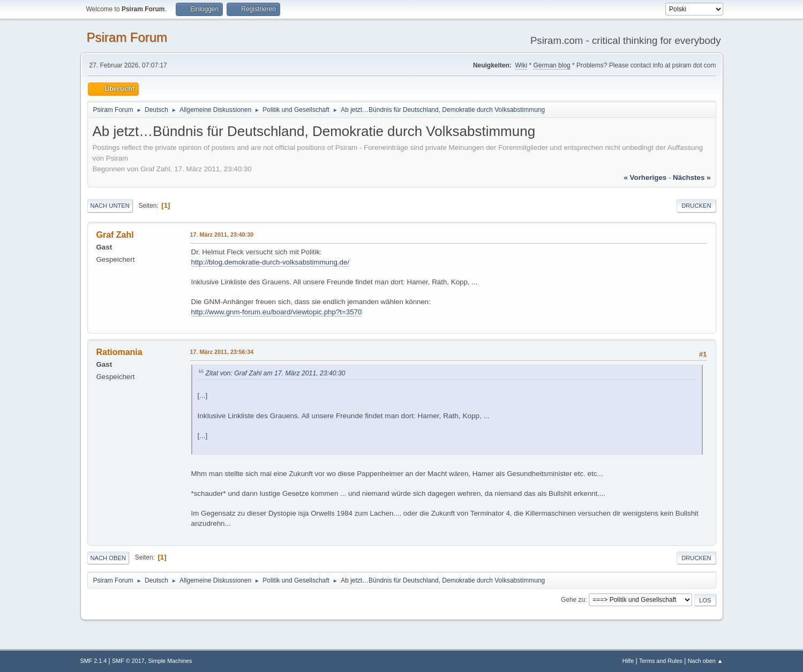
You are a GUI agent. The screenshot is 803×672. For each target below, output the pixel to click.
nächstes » (692, 178)
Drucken (696, 206)
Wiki (521, 65)
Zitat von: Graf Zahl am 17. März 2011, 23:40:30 (276, 373)
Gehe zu (573, 600)
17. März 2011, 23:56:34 (222, 352)
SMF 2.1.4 (94, 661)
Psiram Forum (127, 37)
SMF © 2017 (128, 661)
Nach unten (110, 206)
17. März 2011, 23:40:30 (222, 235)
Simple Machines (170, 661)
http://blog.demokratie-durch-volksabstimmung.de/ (271, 262)
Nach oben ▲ (706, 661)
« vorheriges (645, 178)
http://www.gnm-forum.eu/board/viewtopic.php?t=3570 (277, 312)
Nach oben (108, 558)
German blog (551, 65)
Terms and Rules (661, 661)
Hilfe (628, 661)
